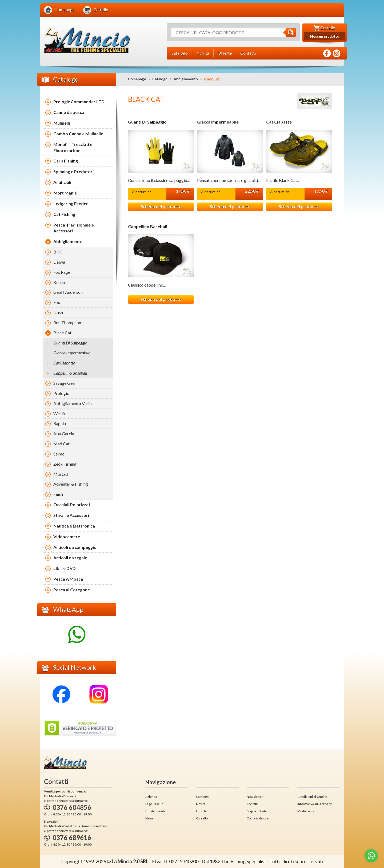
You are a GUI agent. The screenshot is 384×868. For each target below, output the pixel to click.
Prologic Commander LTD (79, 102)
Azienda (151, 797)
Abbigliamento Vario (73, 403)
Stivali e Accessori (71, 515)
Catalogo (160, 79)
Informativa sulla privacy (315, 804)
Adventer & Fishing (71, 484)
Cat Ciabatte (279, 122)
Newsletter (255, 797)
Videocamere (67, 536)
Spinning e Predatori (73, 171)
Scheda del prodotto (161, 206)
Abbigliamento (186, 79)
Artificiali (62, 182)
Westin (60, 413)
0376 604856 (72, 807)
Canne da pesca (69, 112)
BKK (58, 252)
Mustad (61, 474)
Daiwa (59, 262)
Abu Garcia (64, 433)
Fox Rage (62, 272)
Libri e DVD (65, 568)
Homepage (137, 79)
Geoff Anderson (68, 292)
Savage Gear (65, 383)
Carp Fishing (66, 161)
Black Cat (62, 333)
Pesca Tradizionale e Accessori (74, 228)
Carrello (202, 818)
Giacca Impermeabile (218, 122)
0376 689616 (72, 837)
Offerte (201, 811)
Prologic (61, 393)
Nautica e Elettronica (74, 526)
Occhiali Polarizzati (72, 504)
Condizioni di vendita (312, 797)
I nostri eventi (155, 811)
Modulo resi (306, 811)
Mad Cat (61, 444)
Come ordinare (258, 818)
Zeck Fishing (65, 464)
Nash (58, 312)
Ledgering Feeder (71, 203)
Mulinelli (62, 123)
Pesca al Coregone (72, 590)
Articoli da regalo (70, 558)
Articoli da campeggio (75, 547)
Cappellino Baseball (148, 227)
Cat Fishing (64, 214)
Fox (57, 302)
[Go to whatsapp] (371, 856)
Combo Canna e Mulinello (78, 134)
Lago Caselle (154, 804)
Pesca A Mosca (68, 579)
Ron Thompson (67, 322)
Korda (59, 282)
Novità (201, 804)
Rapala (60, 423)
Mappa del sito (257, 811)
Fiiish (58, 494)
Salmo (59, 454)
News (149, 818)
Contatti (252, 804)
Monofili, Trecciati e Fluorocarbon (73, 147)
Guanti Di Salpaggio (147, 122)
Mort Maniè (65, 193)
